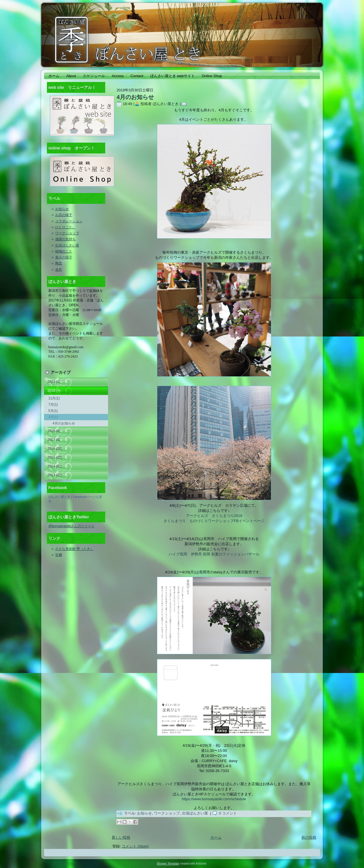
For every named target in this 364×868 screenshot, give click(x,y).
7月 (53, 405)
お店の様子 (64, 215)
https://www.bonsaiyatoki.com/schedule (214, 799)
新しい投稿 (121, 837)
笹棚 (59, 555)
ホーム (216, 837)
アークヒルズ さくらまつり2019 (214, 516)
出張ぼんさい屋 (67, 245)
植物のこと (64, 251)
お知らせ (62, 209)
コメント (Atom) (135, 846)
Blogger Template (168, 864)
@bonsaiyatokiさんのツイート (72, 526)
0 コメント (228, 813)
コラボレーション (69, 221)
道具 (59, 270)
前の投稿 (309, 837)
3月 (53, 417)
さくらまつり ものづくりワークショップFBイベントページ (214, 521)
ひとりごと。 (65, 227)
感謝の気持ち (65, 239)
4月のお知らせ (64, 423)
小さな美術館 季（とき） (74, 549)
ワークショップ (67, 233)
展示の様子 (64, 257)
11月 (54, 398)
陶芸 (59, 263)
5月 (53, 411)
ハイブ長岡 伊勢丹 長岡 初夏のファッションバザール (214, 554)
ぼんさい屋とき (59, 497)
